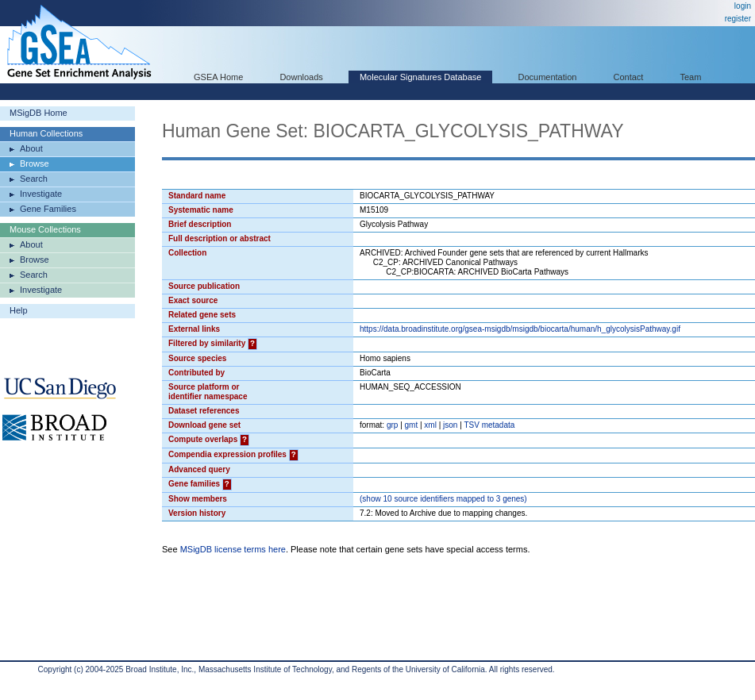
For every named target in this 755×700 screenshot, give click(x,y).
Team (691, 77)
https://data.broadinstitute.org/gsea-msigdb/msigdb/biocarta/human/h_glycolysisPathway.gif (520, 329)
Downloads (301, 77)
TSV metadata (489, 425)
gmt (412, 425)
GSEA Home (218, 77)
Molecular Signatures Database (420, 77)
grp (392, 425)
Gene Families (48, 209)
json (450, 425)
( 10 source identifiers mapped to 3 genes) (443, 499)
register (738, 19)
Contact (629, 77)
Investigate (41, 194)
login (743, 6)
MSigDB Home (39, 113)
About (31, 148)
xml (430, 425)
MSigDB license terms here (233, 549)
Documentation (547, 77)
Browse (35, 163)
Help (19, 310)
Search (34, 179)
